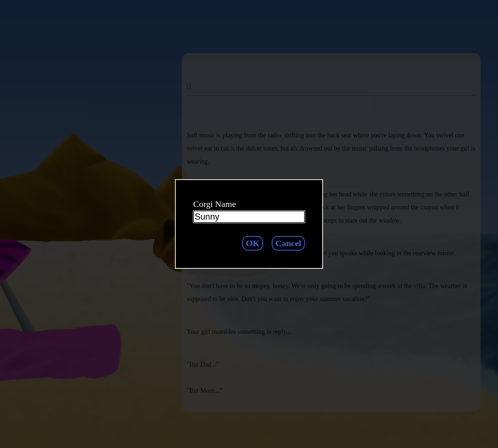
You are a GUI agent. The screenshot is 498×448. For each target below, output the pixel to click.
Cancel (288, 243)
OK (253, 243)
